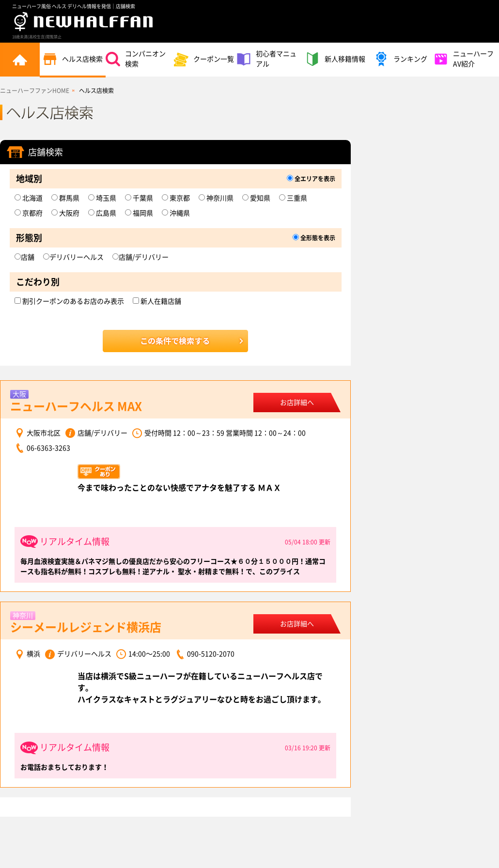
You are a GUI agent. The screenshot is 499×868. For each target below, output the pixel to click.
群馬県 (65, 198)
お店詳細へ (297, 403)
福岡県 (139, 213)
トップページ (20, 60)
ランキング (401, 59)
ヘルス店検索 (73, 59)
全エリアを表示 (311, 179)
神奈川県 (216, 198)
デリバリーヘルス (73, 257)
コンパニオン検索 (136, 59)
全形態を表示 (314, 238)
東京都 (176, 198)
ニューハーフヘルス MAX (76, 406)
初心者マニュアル (266, 59)
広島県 (102, 213)
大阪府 (65, 213)
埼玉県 (102, 198)
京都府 (29, 213)
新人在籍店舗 (157, 301)
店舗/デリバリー (140, 257)
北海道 (29, 198)
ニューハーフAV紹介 (464, 59)
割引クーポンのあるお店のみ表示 (69, 301)
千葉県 (139, 198)
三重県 (293, 198)
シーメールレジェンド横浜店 (86, 627)
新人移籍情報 (335, 59)
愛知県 (256, 198)
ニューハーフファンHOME (35, 91)
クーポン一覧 (204, 59)
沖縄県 (176, 213)
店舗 (24, 257)
